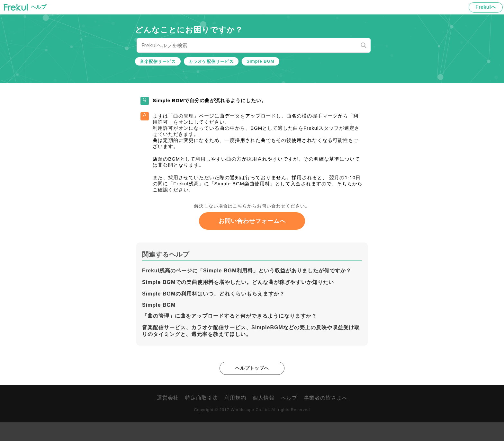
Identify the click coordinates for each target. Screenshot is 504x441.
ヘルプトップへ (252, 386)
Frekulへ (486, 7)
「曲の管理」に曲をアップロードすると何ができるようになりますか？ (230, 334)
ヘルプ (289, 416)
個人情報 (264, 416)
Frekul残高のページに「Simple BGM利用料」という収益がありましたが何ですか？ (247, 289)
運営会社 (168, 416)
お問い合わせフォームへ (252, 239)
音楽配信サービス (158, 62)
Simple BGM (261, 61)
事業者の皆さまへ (326, 416)
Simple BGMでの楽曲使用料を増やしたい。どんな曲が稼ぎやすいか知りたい (238, 300)
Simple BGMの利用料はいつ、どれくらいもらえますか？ (213, 312)
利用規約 (235, 416)
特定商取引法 (202, 416)
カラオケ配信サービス (211, 62)
